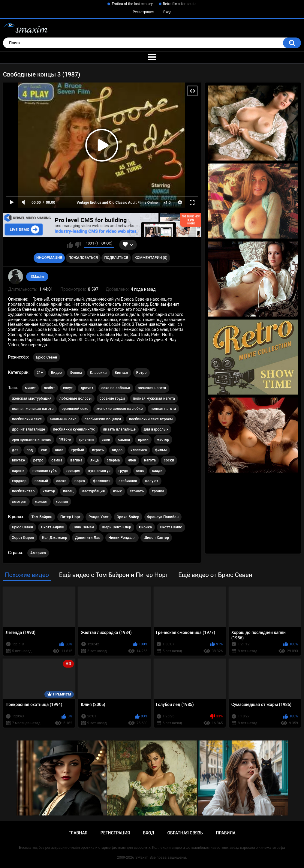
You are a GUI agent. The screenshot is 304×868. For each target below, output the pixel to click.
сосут (68, 388)
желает (41, 502)
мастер (163, 440)
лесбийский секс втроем (151, 419)
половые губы (45, 471)
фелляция (102, 481)
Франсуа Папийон (163, 517)
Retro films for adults (180, 4)
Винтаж (121, 373)
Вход (167, 12)
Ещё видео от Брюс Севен (215, 575)
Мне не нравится (78, 245)
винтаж (19, 460)
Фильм (76, 373)
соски (169, 460)
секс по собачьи (116, 388)
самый (124, 440)
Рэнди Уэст (99, 517)
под (30, 450)
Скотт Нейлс (171, 527)
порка (80, 481)
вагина (76, 460)
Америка (38, 553)
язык (117, 491)
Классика (98, 373)
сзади (157, 471)
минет (30, 388)
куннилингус (99, 471)
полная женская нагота (33, 409)
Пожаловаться (83, 258)
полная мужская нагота (154, 398)
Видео (57, 373)
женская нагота (152, 388)
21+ (40, 373)
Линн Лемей (83, 527)
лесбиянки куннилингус (74, 429)
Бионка (145, 527)
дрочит (87, 388)
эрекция (73, 471)
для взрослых (156, 429)
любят (50, 388)
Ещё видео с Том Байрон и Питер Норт (114, 575)
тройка (158, 491)
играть (98, 450)
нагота (150, 460)
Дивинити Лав (88, 538)
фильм (161, 450)
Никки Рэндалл (122, 538)
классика (139, 450)
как (44, 450)
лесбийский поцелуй (103, 419)
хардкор (19, 481)
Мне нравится (70, 245)
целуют (152, 481)
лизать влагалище (119, 429)
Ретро (141, 373)
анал (59, 450)
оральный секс (75, 409)
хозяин (62, 502)
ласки (61, 481)
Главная (78, 833)
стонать (137, 491)
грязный (86, 440)
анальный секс (63, 419)
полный (41, 481)
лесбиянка (128, 481)
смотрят (19, 502)
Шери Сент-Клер (116, 527)
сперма (113, 460)
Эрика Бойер (128, 517)
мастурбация (93, 491)
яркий (143, 440)
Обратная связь (185, 833)
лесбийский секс (27, 419)
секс (140, 471)
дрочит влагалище (29, 429)
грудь (123, 471)
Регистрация (143, 12)
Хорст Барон (23, 538)
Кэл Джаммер (55, 538)
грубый (78, 450)
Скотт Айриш (53, 527)
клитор (49, 491)
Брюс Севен (47, 357)
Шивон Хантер (156, 538)
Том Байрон (42, 517)
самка (57, 460)
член (132, 460)
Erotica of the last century (132, 4)
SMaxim (37, 277)
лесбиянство (23, 491)
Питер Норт (71, 517)
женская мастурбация (32, 398)
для (15, 450)
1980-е (65, 440)
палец (68, 491)
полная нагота (163, 409)
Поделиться (116, 258)
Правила (226, 833)
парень (18, 471)
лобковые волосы (75, 398)
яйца (95, 460)
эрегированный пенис (32, 440)
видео (117, 450)
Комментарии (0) (151, 258)
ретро (38, 460)
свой (106, 440)
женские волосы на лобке (120, 409)
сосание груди (112, 398)
